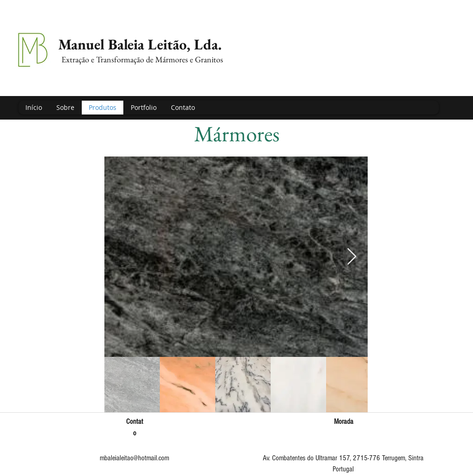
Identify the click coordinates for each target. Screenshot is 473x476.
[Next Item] (352, 257)
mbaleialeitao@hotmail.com (134, 458)
